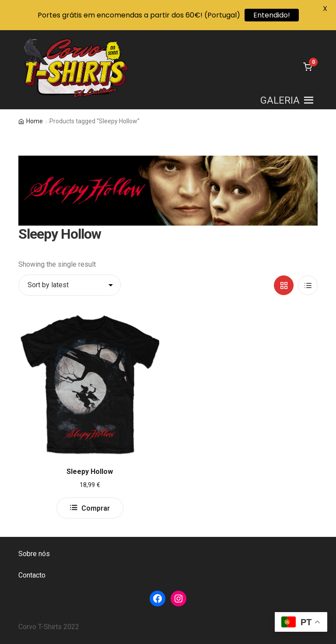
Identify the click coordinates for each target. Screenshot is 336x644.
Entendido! (272, 15)
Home (35, 121)
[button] (280, 100)
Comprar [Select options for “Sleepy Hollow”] (96, 508)
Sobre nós (34, 554)
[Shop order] (70, 285)
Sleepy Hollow (90, 472)
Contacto (32, 575)
